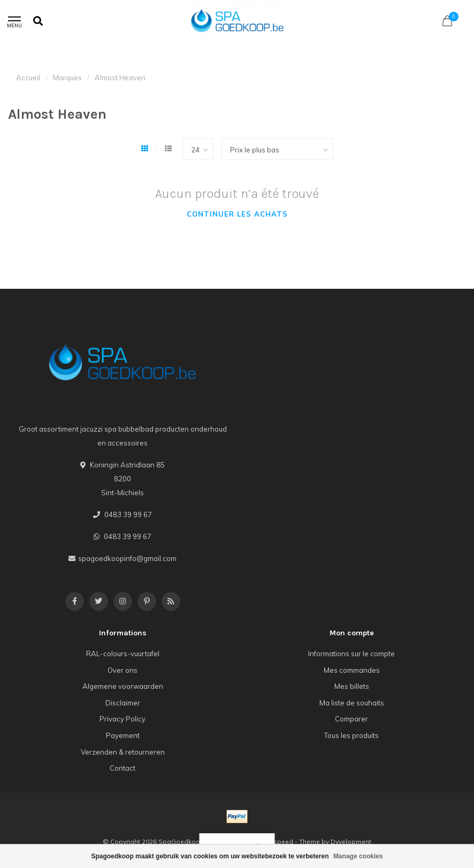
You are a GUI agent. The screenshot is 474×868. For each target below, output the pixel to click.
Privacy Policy (123, 719)
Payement (123, 735)
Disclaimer (123, 703)
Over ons (123, 670)
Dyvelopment (351, 842)
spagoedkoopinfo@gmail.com (127, 558)
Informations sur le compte (351, 654)
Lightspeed (276, 842)
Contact (123, 768)
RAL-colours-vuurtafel (123, 654)
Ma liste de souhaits (352, 703)
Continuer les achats (237, 214)
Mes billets (352, 686)
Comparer (351, 719)
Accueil (28, 78)
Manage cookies (358, 856)
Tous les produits (351, 735)
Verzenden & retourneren (123, 752)
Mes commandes (352, 670)
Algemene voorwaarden (123, 686)
